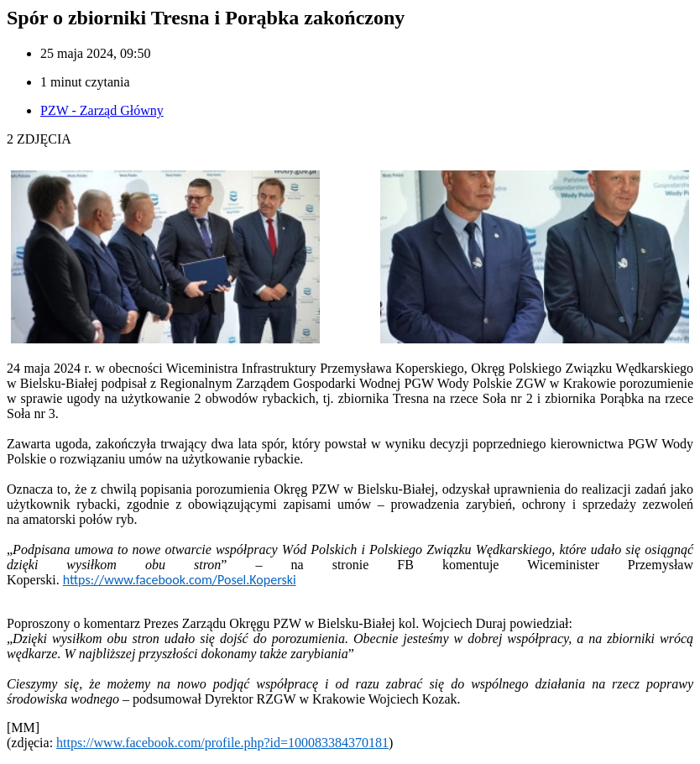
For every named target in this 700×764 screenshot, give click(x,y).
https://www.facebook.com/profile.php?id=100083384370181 (222, 743)
